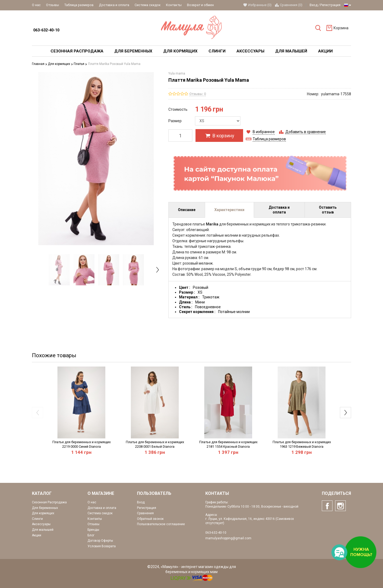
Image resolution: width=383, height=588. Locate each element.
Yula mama (177, 73)
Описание (187, 210)
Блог (91, 535)
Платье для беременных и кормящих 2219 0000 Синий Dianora (82, 444)
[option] (59, 270)
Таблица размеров (79, 5)
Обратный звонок (150, 519)
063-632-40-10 (46, 30)
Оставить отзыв (328, 210)
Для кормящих (60, 64)
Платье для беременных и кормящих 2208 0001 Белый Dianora (155, 444)
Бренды (93, 530)
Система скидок (148, 5)
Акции (37, 535)
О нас (36, 5)
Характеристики (229, 210)
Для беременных (45, 508)
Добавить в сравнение (306, 132)
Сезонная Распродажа (49, 502)
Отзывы (53, 5)
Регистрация (330, 5)
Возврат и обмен (200, 5)
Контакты (174, 5)
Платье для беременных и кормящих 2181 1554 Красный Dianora (228, 444)
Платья (80, 64)
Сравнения (145, 513)
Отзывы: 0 (198, 94)
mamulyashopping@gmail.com (228, 538)
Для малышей (43, 530)
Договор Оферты (100, 541)
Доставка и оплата (114, 5)
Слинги (37, 519)
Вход (314, 5)
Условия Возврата (102, 546)
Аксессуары (41, 524)
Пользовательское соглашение (161, 524)
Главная (39, 64)
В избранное (264, 132)
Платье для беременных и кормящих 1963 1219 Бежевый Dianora (302, 444)
